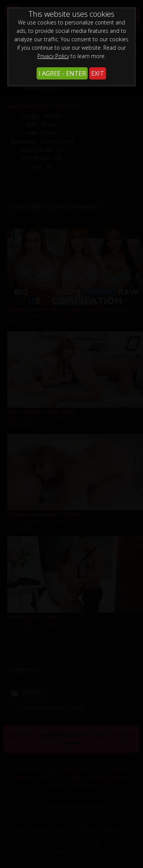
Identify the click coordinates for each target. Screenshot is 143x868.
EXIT (98, 73)
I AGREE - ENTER (62, 73)
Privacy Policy (53, 56)
